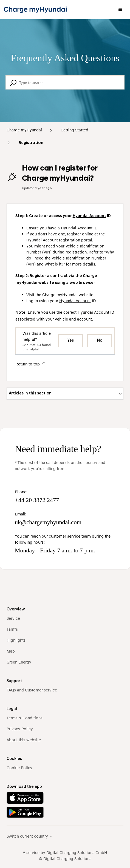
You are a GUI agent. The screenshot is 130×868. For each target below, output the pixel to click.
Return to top (31, 363)
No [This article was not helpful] (100, 341)
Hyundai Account (89, 216)
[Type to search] (65, 82)
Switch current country (29, 836)
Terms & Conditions (25, 718)
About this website (24, 740)
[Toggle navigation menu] (120, 10)
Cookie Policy (19, 768)
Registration (31, 143)
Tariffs (12, 629)
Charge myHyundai (24, 130)
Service (13, 618)
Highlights (16, 640)
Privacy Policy (20, 729)
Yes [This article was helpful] (70, 341)
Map (11, 651)
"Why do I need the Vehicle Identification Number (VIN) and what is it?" (70, 258)
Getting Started (74, 130)
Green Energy (19, 662)
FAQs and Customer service (32, 690)
